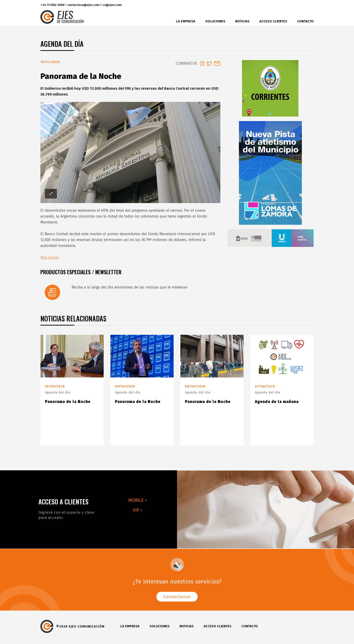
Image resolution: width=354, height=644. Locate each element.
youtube (309, 5)
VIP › (137, 512)
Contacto (305, 21)
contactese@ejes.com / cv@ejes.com (94, 5)
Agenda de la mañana (277, 404)
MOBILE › (137, 502)
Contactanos (177, 598)
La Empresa (186, 21)
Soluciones (215, 21)
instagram (299, 5)
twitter (291, 5)
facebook (283, 5)
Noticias (242, 21)
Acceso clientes (273, 21)
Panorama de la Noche (68, 404)
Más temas (50, 259)
